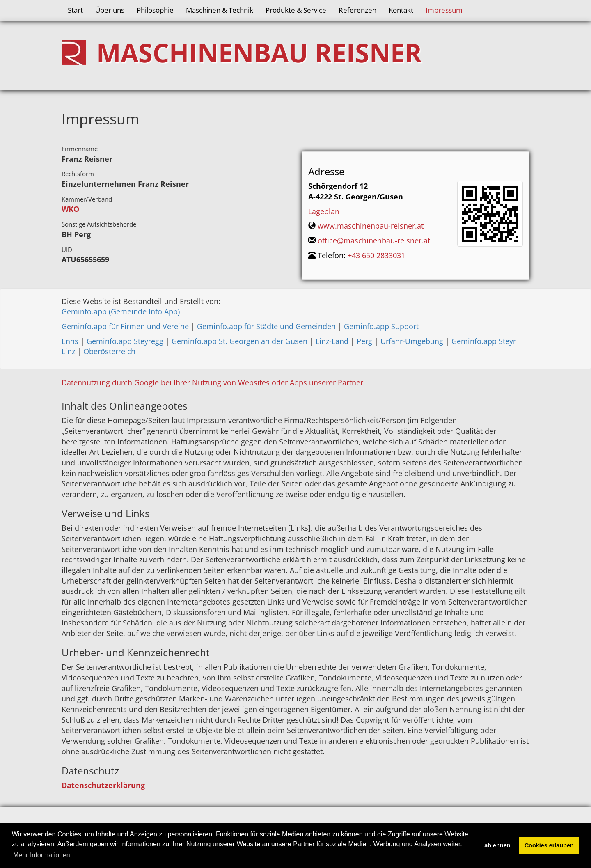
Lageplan (324, 211)
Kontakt (401, 10)
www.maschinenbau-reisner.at (371, 226)
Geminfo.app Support (381, 326)
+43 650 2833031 (376, 255)
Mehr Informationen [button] (42, 855)
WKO (70, 209)
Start (75, 10)
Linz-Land (332, 341)
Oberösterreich (109, 351)
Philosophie (155, 10)
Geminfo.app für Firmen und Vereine (125, 326)
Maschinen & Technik (220, 10)
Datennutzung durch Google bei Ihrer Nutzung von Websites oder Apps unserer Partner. (213, 382)
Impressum (444, 10)
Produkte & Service (296, 10)
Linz (68, 351)
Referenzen (357, 10)
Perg (364, 341)
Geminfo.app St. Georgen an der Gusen (239, 341)
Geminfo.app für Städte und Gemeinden (266, 326)
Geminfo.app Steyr (484, 341)
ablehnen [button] (497, 845)
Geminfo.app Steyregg (125, 341)
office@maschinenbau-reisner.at (374, 240)
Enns (70, 341)
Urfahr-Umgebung (412, 341)
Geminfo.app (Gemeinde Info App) (121, 311)
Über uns (110, 10)
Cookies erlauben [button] (549, 845)
